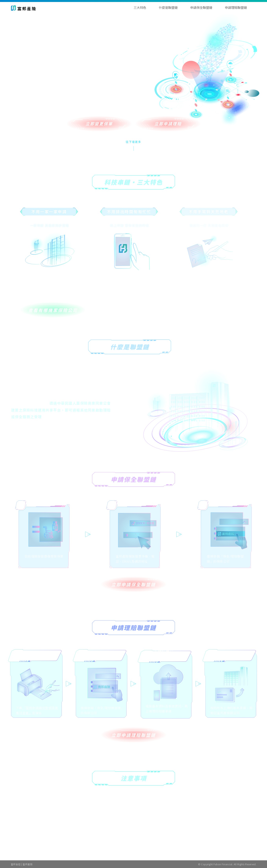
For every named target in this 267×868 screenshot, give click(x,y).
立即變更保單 (99, 124)
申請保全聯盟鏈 (201, 7)
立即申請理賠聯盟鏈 (133, 735)
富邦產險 (28, 864)
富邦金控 (16, 864)
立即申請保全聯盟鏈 (133, 584)
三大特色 (140, 7)
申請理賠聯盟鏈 (236, 7)
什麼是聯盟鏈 (168, 7)
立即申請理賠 (168, 124)
